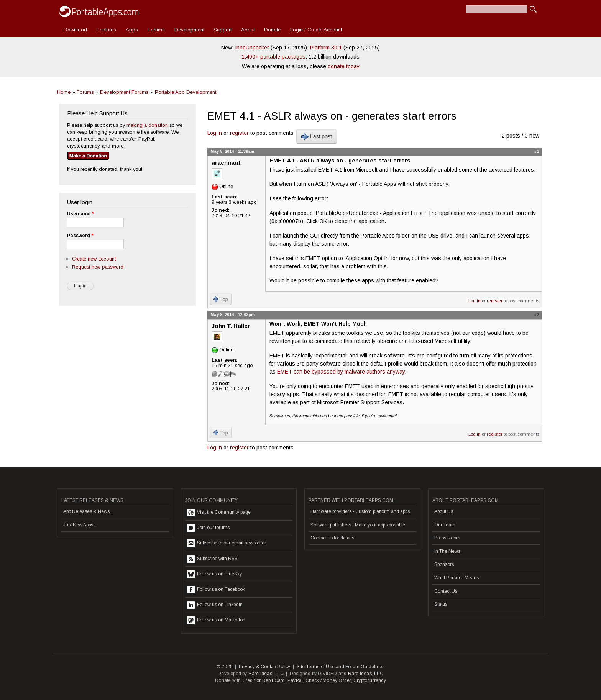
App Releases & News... (88, 511)
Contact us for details (332, 538)
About (248, 30)
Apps (132, 30)
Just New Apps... (80, 525)
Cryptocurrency (370, 680)
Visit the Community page (219, 513)
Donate (272, 30)
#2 (537, 315)
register (239, 133)
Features (106, 30)
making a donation (147, 125)
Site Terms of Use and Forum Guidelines (341, 667)
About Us (444, 511)
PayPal (295, 680)
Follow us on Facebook (216, 590)
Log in (215, 133)
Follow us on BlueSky (214, 574)
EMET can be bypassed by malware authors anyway (341, 372)
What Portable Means (456, 578)
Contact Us (446, 591)
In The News (447, 551)
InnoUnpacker (252, 48)
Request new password (98, 267)
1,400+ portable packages (273, 57)
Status (441, 604)
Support (223, 30)
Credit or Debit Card (264, 680)
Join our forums (208, 528)
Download (75, 30)
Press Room (447, 538)
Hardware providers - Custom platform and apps (360, 511)
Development (189, 30)
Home (64, 92)
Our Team (445, 525)
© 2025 (225, 667)
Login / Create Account (316, 30)
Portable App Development (186, 92)
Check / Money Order (328, 680)
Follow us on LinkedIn (215, 605)
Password (80, 236)
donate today (344, 66)
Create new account (94, 259)
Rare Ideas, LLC (266, 674)
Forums (156, 30)
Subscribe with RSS (212, 559)
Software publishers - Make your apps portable (358, 525)
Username (80, 214)
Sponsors (444, 564)
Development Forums (124, 92)
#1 (537, 151)
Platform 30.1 (326, 48)
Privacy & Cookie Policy (265, 667)
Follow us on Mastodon (216, 620)
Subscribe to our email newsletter (227, 543)
